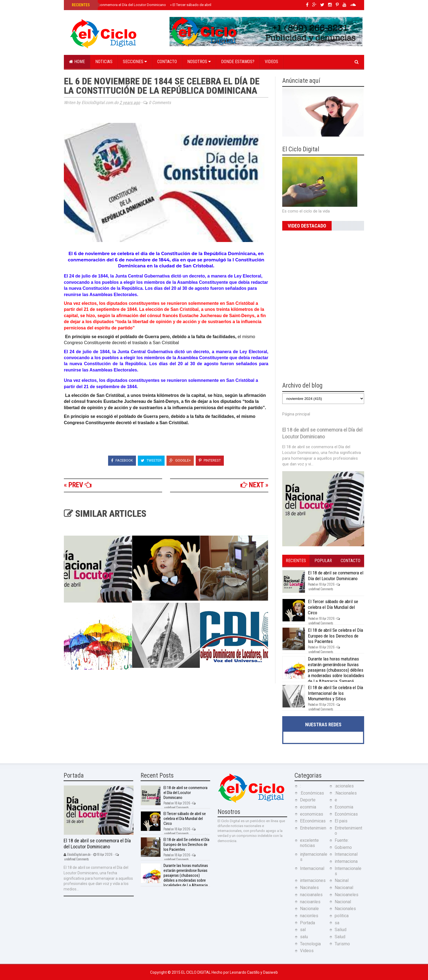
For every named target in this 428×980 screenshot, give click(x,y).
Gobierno (343, 847)
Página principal (296, 414)
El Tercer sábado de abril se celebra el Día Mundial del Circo (333, 607)
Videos (271, 62)
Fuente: (342, 840)
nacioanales (311, 895)
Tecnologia (310, 944)
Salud (340, 937)
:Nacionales (346, 793)
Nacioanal (344, 888)
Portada (307, 923)
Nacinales (309, 888)
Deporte (308, 800)
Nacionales (345, 909)
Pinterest (210, 460)
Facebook (122, 460)
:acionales (344, 786)
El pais (341, 821)
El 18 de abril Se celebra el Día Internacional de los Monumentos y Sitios (335, 693)
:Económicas (312, 793)
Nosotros (199, 62)
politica (342, 916)
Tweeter (151, 460)
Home (77, 62)
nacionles (309, 916)
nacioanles (310, 902)
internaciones (313, 880)
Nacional (343, 902)
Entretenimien (313, 828)
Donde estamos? (238, 62)
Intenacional (346, 854)
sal (303, 930)
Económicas (346, 814)
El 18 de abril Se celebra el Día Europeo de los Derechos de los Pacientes (335, 636)
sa (337, 923)
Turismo (342, 944)
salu (304, 937)
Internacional (312, 868)
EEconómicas (313, 821)
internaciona (346, 861)
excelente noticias (309, 843)
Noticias (104, 62)
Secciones (135, 62)
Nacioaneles (347, 895)
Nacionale (309, 909)
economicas (312, 814)
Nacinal (342, 880)
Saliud (341, 930)
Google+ (180, 460)
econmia (308, 807)
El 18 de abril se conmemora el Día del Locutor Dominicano (118, 5)
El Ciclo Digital (196, 972)
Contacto (167, 62)
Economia (344, 807)
